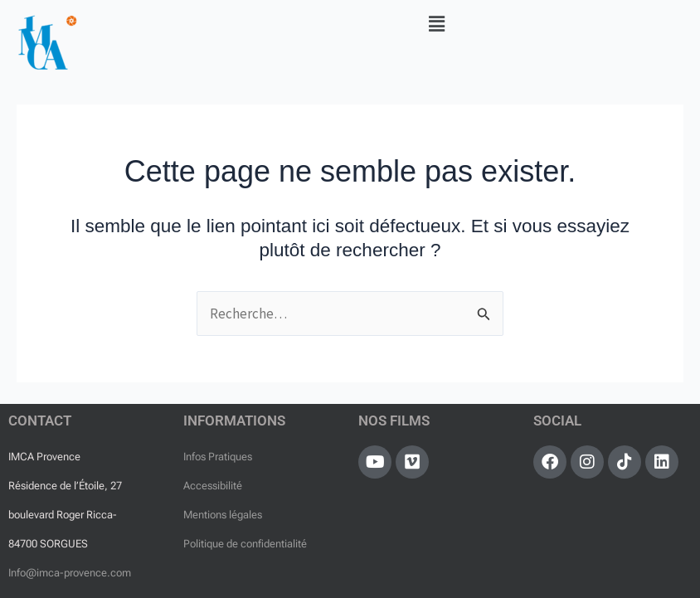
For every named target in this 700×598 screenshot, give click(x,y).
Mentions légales (223, 515)
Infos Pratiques (218, 457)
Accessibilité (213, 486)
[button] (436, 24)
